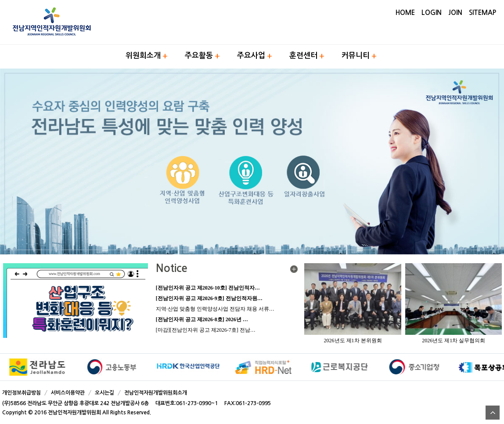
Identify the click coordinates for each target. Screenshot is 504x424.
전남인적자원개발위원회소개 (156, 393)
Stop (500, 368)
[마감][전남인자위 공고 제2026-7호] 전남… (206, 330)
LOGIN (432, 13)
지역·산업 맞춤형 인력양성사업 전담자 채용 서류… (215, 309)
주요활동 (199, 56)
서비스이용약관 (68, 393)
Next (493, 367)
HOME (405, 13)
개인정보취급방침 (22, 393)
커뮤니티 (356, 56)
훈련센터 (303, 56)
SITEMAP (482, 13)
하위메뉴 (165, 56)
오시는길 (104, 393)
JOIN (455, 13)
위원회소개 (143, 56)
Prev (11, 367)
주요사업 (251, 56)
